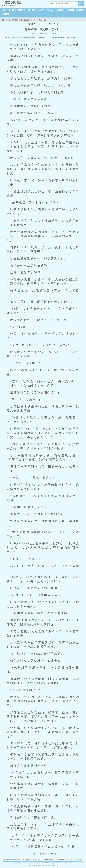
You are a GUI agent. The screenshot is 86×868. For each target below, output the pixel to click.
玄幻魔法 (12, 10)
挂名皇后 (69, 860)
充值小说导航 (6, 20)
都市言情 (32, 10)
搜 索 (81, 3)
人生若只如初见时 (60, 860)
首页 (4, 10)
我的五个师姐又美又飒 (18, 38)
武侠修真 (22, 10)
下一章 (54, 34)
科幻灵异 (51, 10)
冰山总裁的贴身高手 (26, 20)
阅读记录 (6, 14)
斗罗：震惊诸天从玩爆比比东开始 (58, 38)
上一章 (32, 34)
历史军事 (41, 10)
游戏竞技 (61, 10)
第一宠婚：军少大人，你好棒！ (21, 860)
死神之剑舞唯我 (49, 860)
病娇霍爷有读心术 (32, 38)
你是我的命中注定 (38, 860)
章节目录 (43, 34)
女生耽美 (70, 10)
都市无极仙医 (43, 38)
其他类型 (80, 10)
